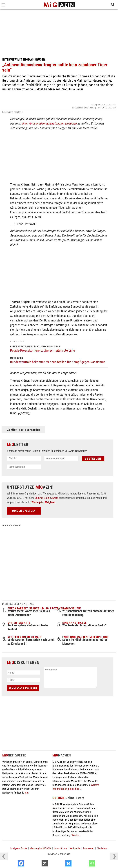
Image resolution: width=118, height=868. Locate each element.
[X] (61, 864)
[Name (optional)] (24, 467)
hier (27, 793)
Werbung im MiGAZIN (41, 848)
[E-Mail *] (24, 458)
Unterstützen (60, 848)
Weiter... (76, 835)
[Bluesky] (85, 864)
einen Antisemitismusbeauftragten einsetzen (49, 123)
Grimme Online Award (46, 498)
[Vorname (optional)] (61, 458)
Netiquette (75, 848)
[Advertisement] (59, 32)
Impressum (89, 848)
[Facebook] (37, 864)
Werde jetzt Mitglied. (43, 502)
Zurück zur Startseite (24, 430)
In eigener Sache (19, 848)
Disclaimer (102, 848)
